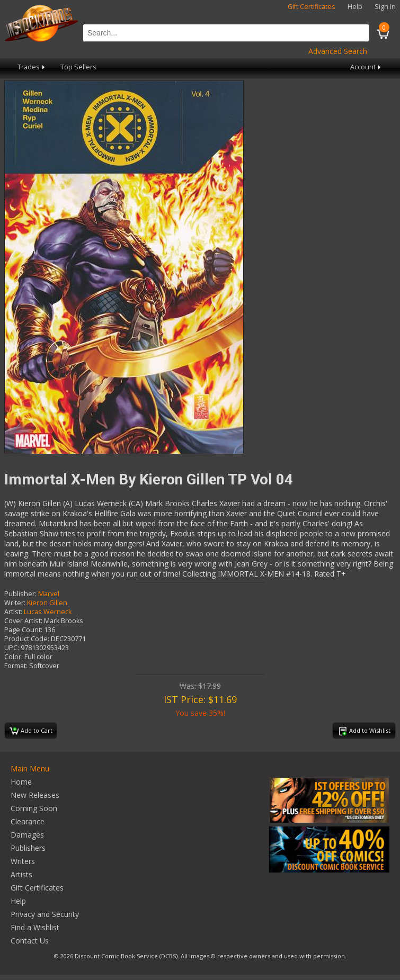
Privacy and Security (45, 914)
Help (355, 7)
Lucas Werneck (48, 612)
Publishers (28, 848)
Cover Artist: (23, 621)
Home (21, 782)
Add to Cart (31, 731)
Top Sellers (78, 67)
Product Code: (27, 639)
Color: (14, 657)
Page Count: (23, 630)
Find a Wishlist (35, 927)
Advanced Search (338, 51)
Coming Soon (34, 808)
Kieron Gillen (47, 603)
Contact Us (30, 941)
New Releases (35, 795)
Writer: (15, 603)
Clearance (28, 821)
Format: (16, 666)
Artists (21, 874)
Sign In (385, 7)
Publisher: (20, 594)
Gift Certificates (312, 7)
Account (366, 67)
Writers (23, 861)
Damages (27, 835)
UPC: (12, 648)
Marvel (49, 594)
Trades (32, 67)
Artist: (13, 612)
